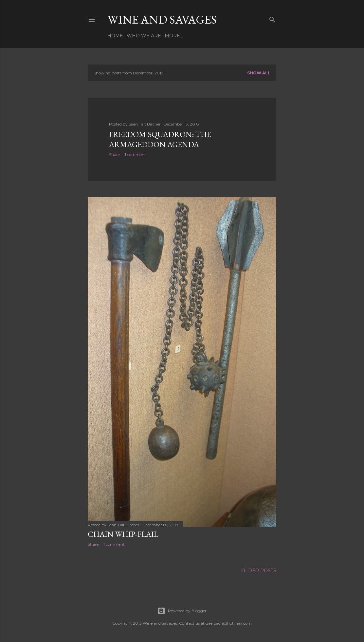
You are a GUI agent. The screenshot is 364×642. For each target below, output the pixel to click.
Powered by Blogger (182, 611)
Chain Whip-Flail (123, 534)
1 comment (135, 155)
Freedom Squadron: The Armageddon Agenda (160, 139)
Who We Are (144, 36)
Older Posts (259, 571)
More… (174, 36)
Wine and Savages (162, 19)
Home (115, 36)
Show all (259, 73)
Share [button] (114, 155)
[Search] (272, 18)
